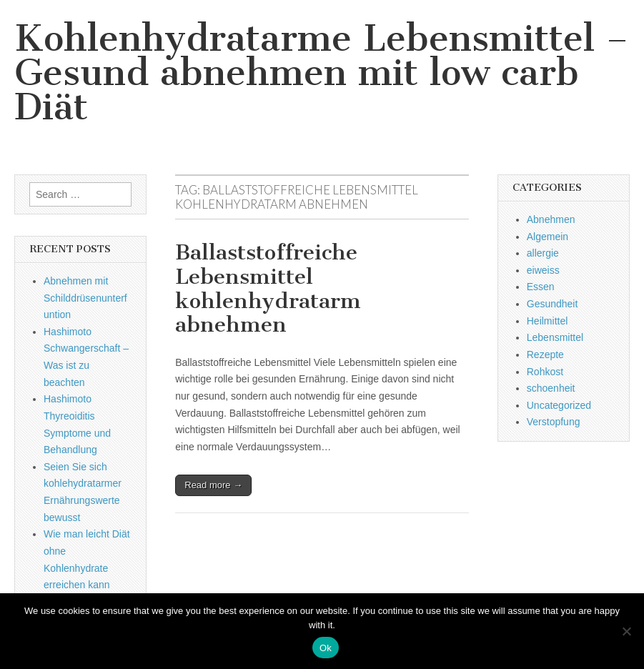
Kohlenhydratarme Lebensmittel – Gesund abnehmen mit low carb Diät (321, 73)
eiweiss (543, 270)
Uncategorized (559, 405)
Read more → (213, 485)
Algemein (548, 237)
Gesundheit (553, 304)
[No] (626, 631)
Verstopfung (554, 422)
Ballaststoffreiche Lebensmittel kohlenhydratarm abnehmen (268, 288)
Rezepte (545, 355)
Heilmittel (548, 321)
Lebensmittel (555, 337)
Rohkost (545, 372)
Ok (326, 648)
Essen (541, 287)
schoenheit (551, 388)
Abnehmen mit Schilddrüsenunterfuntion (85, 298)
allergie (543, 253)
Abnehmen (551, 219)
